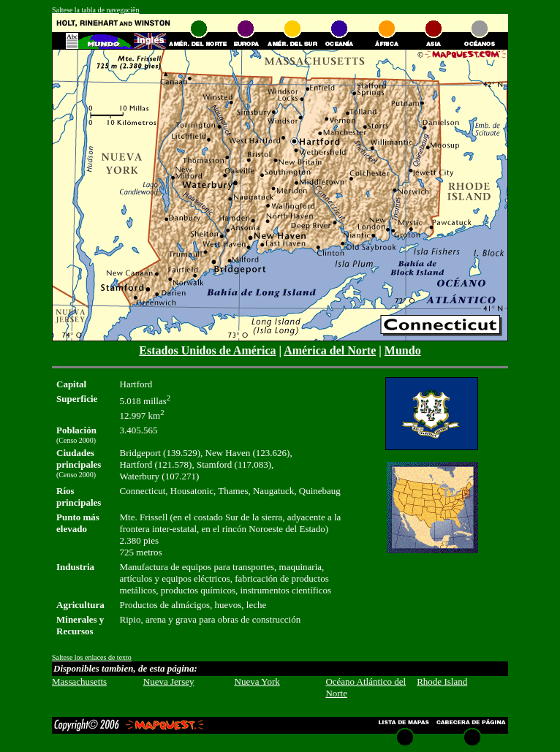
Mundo (403, 350)
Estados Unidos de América (207, 350)
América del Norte (330, 350)
